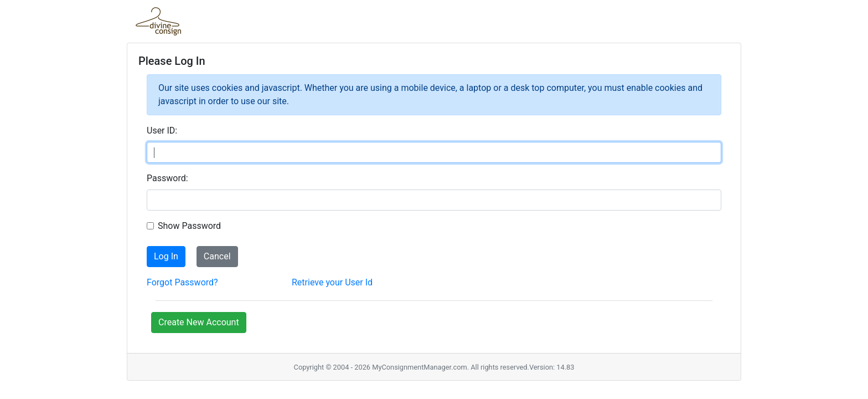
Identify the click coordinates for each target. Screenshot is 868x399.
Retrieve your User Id (332, 282)
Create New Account (199, 322)
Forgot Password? (182, 282)
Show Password (189, 226)
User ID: (162, 131)
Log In (166, 256)
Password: (167, 178)
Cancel (217, 256)
